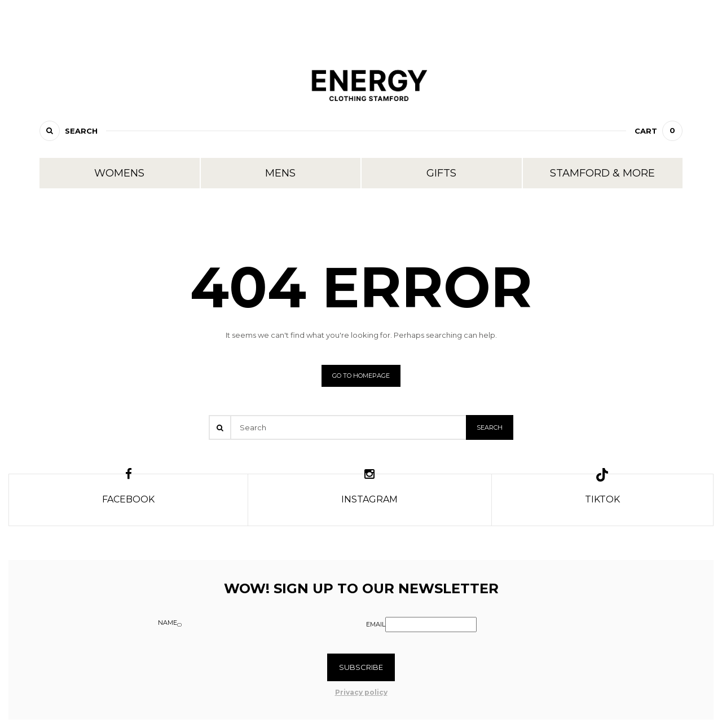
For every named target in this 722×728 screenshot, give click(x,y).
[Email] (431, 625)
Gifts (441, 173)
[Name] (179, 625)
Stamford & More (602, 173)
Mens (280, 173)
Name (168, 623)
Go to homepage (361, 376)
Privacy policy (361, 692)
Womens (119, 173)
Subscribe (361, 667)
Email (376, 624)
